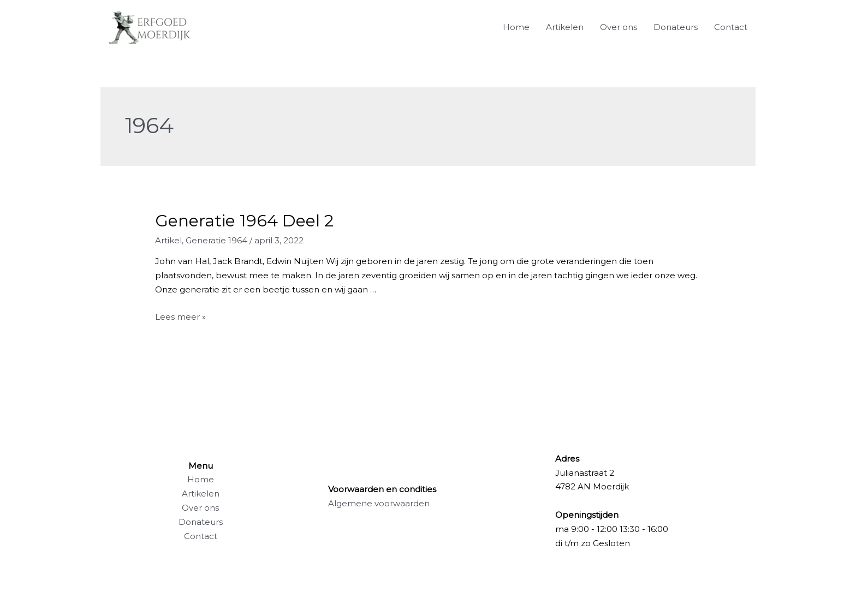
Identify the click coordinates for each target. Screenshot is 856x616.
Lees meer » (180, 317)
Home (516, 27)
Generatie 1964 (216, 240)
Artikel (168, 240)
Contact (731, 27)
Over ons (619, 27)
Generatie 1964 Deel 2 (244, 221)
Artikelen (565, 27)
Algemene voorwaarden (379, 503)
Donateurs (676, 27)
